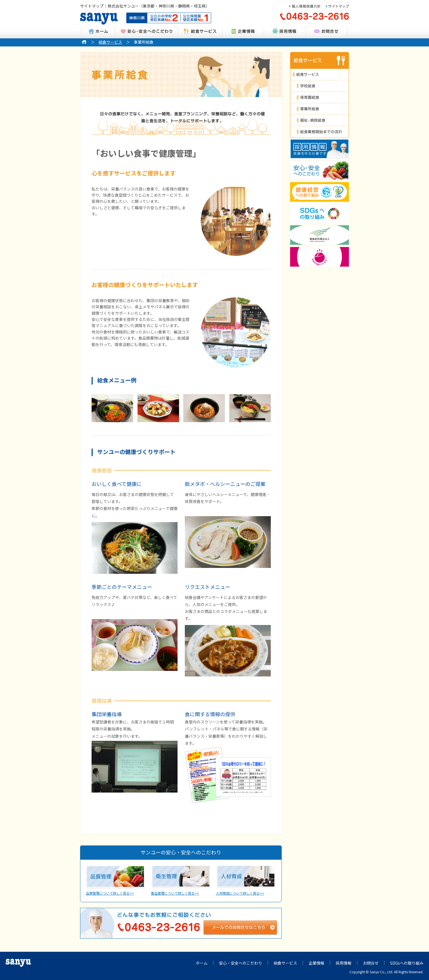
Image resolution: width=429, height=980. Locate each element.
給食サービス (110, 42)
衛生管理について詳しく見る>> (181, 881)
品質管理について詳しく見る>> (116, 881)
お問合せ (371, 963)
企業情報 (316, 963)
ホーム (202, 963)
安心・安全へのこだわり (241, 963)
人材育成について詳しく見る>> (246, 881)
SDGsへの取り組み (407, 963)
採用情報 (344, 963)
